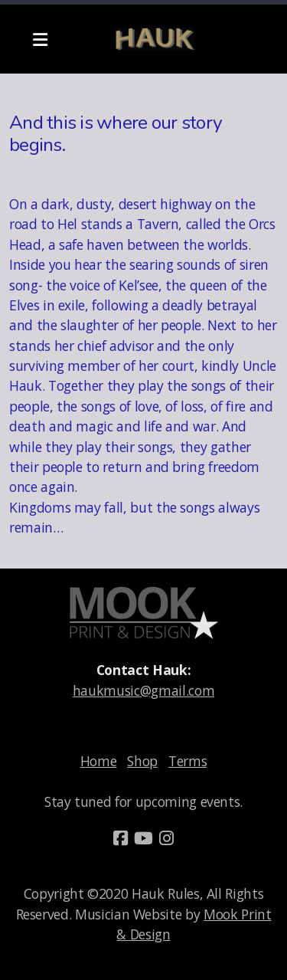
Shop (142, 761)
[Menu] (40, 39)
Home (99, 761)
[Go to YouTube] (144, 838)
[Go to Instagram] (167, 838)
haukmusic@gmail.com (143, 690)
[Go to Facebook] (121, 838)
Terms (188, 761)
